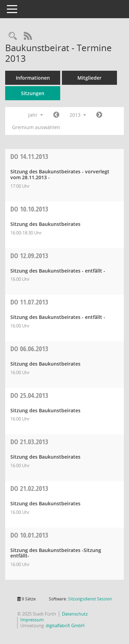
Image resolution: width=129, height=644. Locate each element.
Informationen (33, 78)
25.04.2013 (29, 395)
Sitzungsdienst (90, 599)
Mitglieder (89, 78)
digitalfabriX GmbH (65, 625)
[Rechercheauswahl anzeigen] (13, 36)
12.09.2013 (29, 256)
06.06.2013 (29, 349)
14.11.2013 (29, 156)
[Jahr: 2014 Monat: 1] (99, 115)
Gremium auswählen (36, 127)
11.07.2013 (29, 302)
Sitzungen (33, 93)
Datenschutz (75, 614)
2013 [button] (78, 115)
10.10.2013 (29, 209)
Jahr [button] (36, 115)
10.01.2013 (29, 535)
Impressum (32, 620)
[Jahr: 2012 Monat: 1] (56, 115)
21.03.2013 (29, 442)
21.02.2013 (29, 488)
